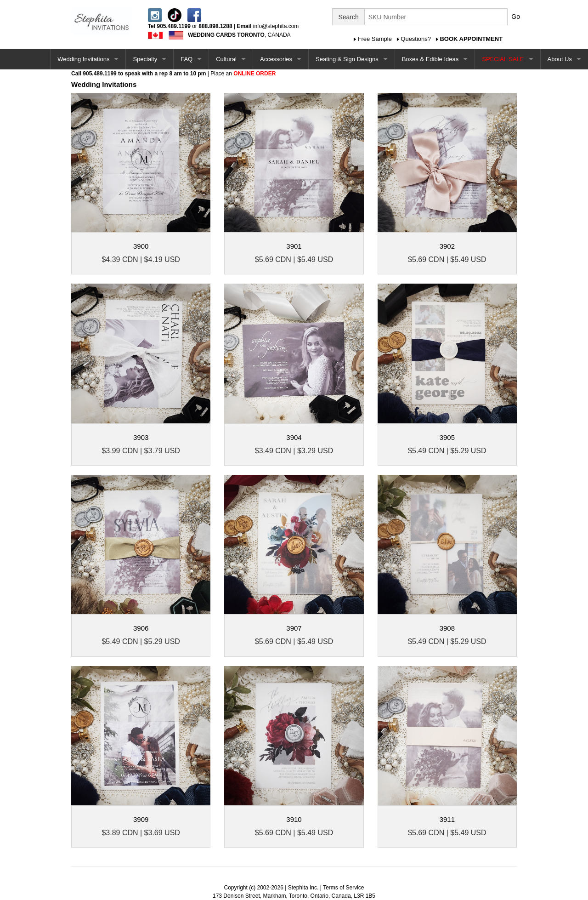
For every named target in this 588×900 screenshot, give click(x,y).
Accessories (276, 59)
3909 (141, 819)
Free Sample (375, 39)
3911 (447, 819)
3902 (447, 246)
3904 (294, 437)
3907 (294, 628)
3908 (447, 628)
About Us (560, 59)
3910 (294, 819)
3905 (447, 437)
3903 (141, 437)
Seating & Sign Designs (347, 59)
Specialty (145, 59)
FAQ (187, 59)
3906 (141, 628)
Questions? (416, 39)
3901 (294, 246)
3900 (141, 246)
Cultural (226, 59)
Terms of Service (343, 888)
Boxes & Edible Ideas (430, 59)
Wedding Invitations (83, 59)
